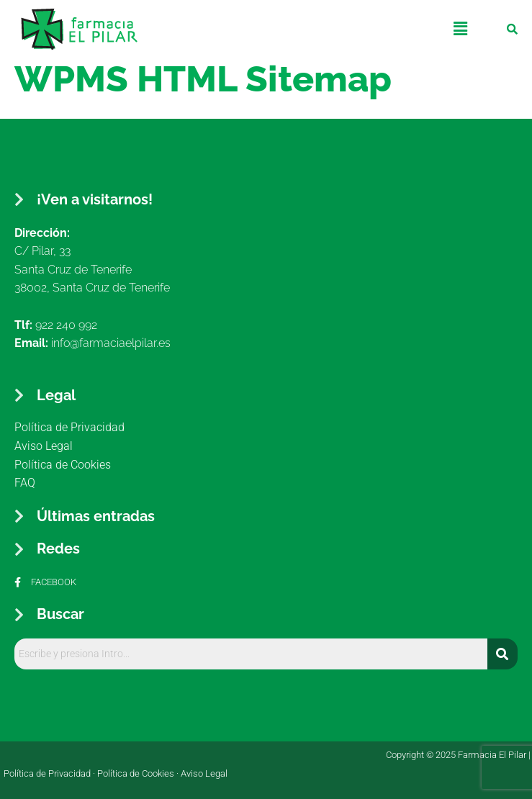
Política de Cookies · (139, 773)
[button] (461, 29)
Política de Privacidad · (50, 773)
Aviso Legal (204, 773)
